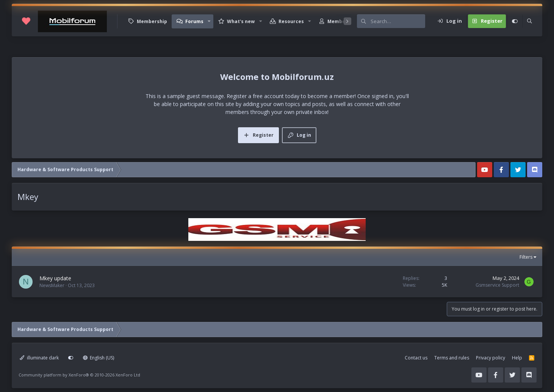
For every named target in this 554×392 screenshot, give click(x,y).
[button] (209, 21)
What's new (241, 21)
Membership (152, 21)
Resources (291, 21)
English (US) (99, 358)
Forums (194, 21)
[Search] (398, 21)
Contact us (416, 358)
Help (517, 358)
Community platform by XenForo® (79, 375)
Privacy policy (491, 358)
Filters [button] (526, 257)
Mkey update (55, 278)
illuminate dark (39, 358)
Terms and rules (452, 358)
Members (339, 21)
